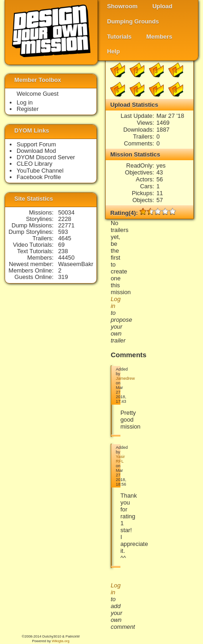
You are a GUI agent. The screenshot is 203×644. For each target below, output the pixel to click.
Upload (162, 6)
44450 (66, 258)
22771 (66, 225)
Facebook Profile (39, 177)
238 (63, 251)
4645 (65, 238)
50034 (66, 212)
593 (63, 232)
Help (113, 51)
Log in (25, 102)
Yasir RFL (120, 459)
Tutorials (119, 37)
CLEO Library (35, 164)
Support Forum (36, 144)
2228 (65, 219)
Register (28, 109)
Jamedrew (125, 378)
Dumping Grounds (133, 21)
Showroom (122, 6)
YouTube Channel (40, 171)
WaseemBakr (76, 264)
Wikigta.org (60, 641)
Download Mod (36, 151)
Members (159, 37)
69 (61, 245)
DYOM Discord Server (46, 157)
